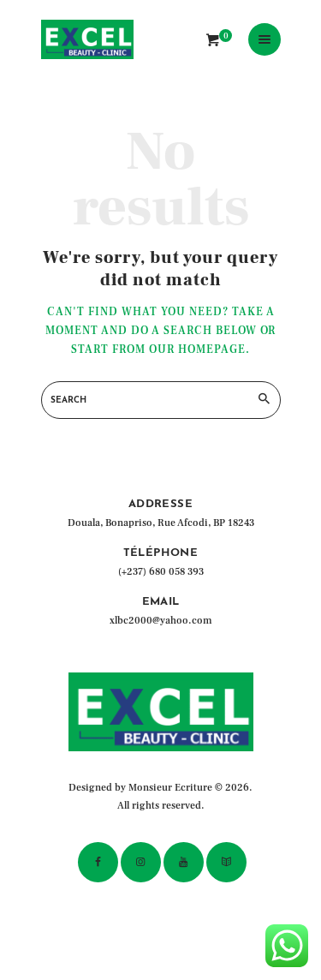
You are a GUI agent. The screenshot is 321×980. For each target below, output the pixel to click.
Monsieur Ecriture (170, 788)
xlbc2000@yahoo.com (161, 621)
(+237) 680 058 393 (161, 572)
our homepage (197, 350)
